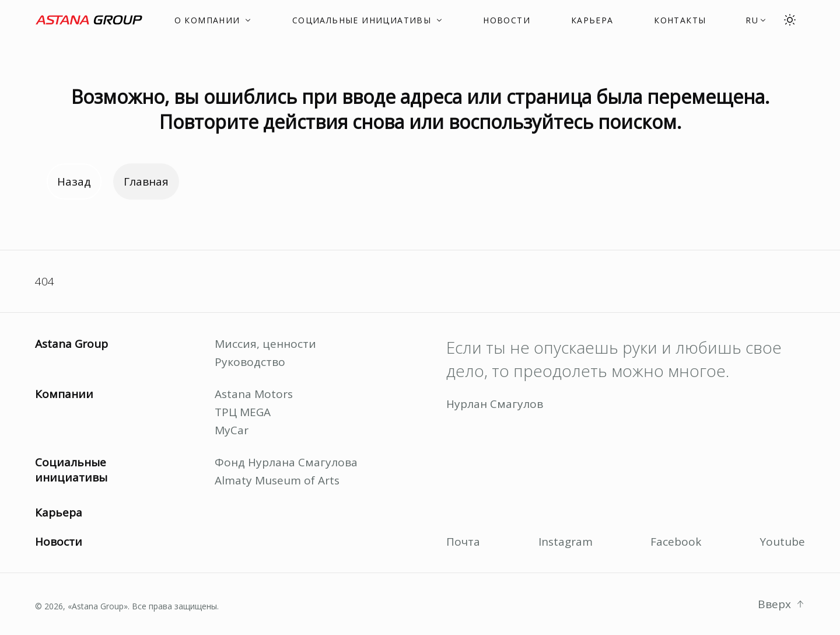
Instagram (566, 542)
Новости (59, 542)
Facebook (676, 542)
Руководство (250, 362)
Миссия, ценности (265, 344)
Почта (463, 542)
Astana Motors (254, 394)
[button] (756, 20)
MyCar (232, 430)
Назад (74, 182)
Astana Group (71, 344)
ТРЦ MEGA (243, 412)
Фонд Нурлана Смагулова (286, 462)
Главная (146, 182)
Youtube (782, 542)
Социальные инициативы (71, 470)
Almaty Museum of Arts (277, 480)
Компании (64, 394)
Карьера (59, 512)
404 (45, 281)
